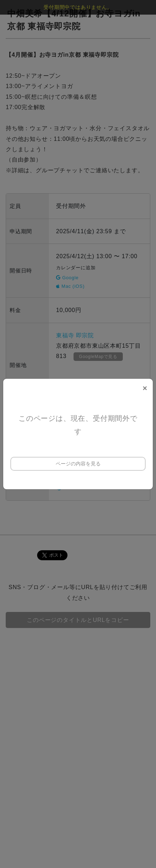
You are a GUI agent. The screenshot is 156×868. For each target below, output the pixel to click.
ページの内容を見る (78, 464)
